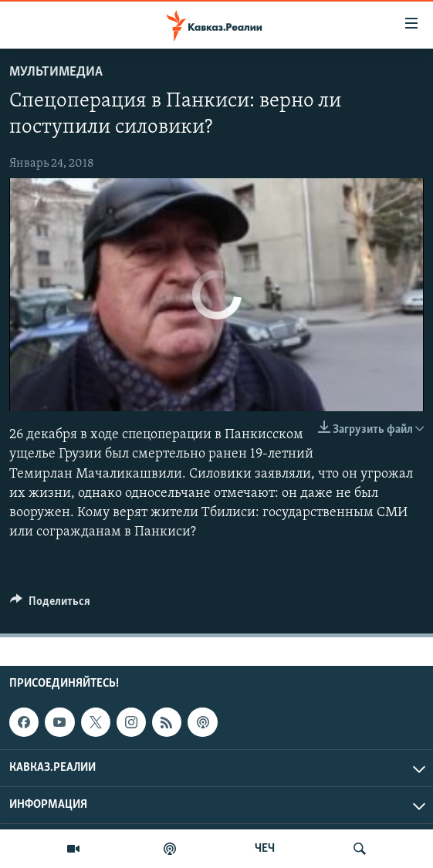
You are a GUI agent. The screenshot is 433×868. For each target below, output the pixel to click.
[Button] (50, 605)
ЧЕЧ (265, 849)
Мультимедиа (56, 72)
